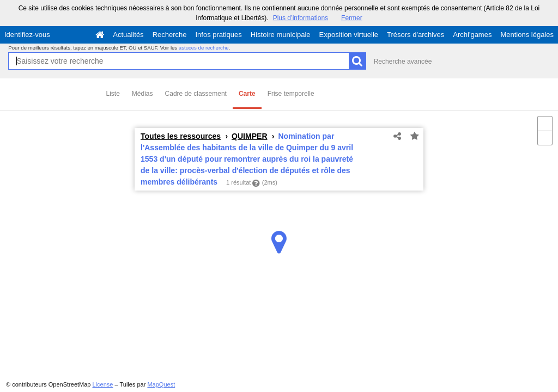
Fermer (352, 18)
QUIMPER (249, 136)
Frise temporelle (291, 94)
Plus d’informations (301, 18)
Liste (113, 94)
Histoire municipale (281, 35)
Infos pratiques (219, 35)
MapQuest (161, 384)
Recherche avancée (403, 62)
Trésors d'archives (416, 35)
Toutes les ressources (181, 136)
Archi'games (472, 35)
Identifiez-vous (27, 35)
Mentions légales (527, 35)
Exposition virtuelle (349, 35)
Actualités (128, 35)
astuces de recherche (204, 48)
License (103, 384)
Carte (247, 94)
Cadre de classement (196, 94)
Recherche (170, 35)
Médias (142, 94)
